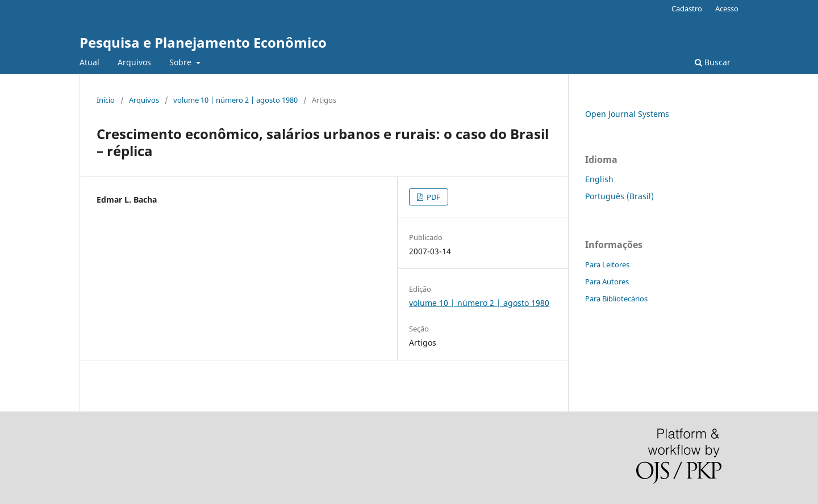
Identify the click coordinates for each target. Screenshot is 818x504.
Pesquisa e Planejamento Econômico (203, 42)
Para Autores (607, 282)
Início (106, 100)
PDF (433, 197)
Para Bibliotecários (616, 299)
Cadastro (687, 9)
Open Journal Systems (627, 114)
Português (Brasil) (619, 196)
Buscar (713, 62)
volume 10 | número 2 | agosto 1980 (235, 100)
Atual (89, 62)
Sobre (181, 62)
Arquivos (134, 62)
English (599, 179)
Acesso (727, 9)
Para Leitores (607, 264)
